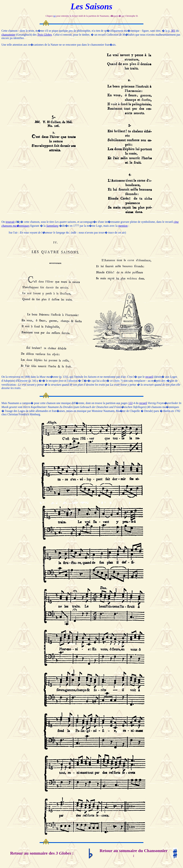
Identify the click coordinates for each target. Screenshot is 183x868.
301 (173, 31)
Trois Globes (44, 35)
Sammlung (52, 226)
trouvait (10, 222)
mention (123, 226)
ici (55, 16)
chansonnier (8, 35)
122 (130, 403)
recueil (149, 377)
